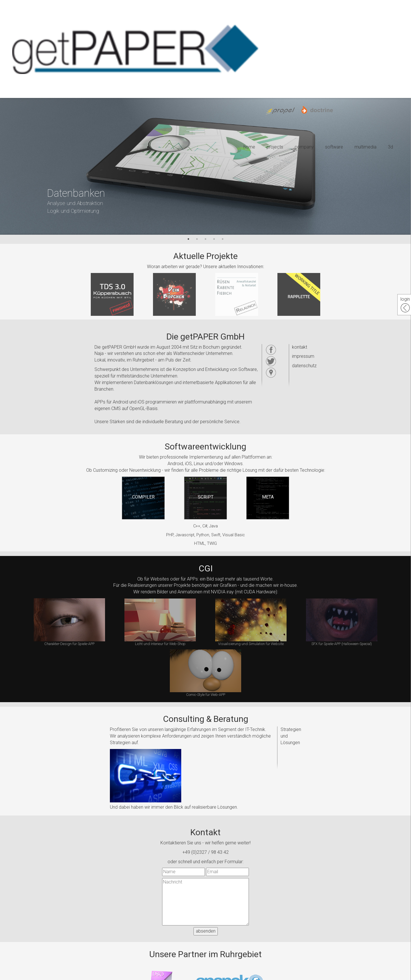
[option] (205, 166)
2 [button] (197, 239)
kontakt (300, 347)
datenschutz (304, 366)
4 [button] (214, 239)
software (334, 147)
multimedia (365, 147)
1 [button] (188, 239)
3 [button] (205, 239)
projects (275, 147)
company (304, 147)
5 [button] (223, 239)
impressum (303, 356)
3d (390, 147)
